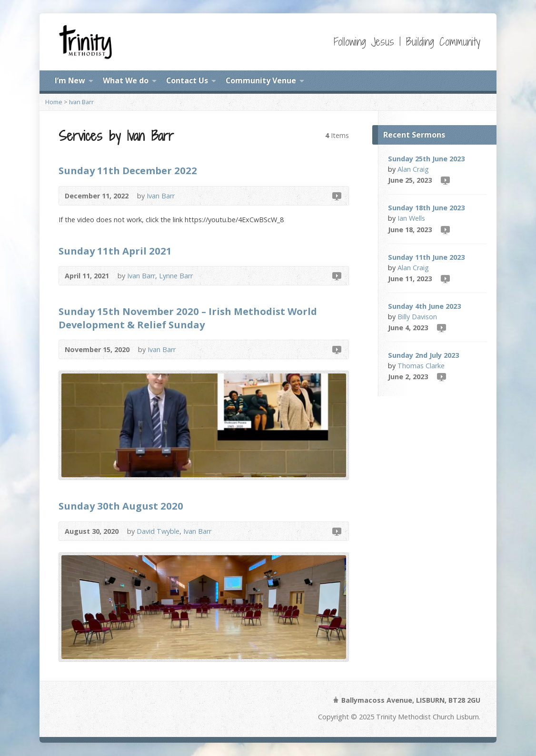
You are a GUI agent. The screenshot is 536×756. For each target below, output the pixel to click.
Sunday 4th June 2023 (424, 306)
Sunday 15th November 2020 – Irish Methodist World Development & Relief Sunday (188, 318)
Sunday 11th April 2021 (115, 251)
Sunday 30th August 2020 (121, 506)
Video (336, 196)
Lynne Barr (176, 276)
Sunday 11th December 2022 (128, 170)
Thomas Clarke (421, 366)
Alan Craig (413, 169)
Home (54, 102)
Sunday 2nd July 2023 (423, 355)
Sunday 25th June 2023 (426, 159)
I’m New (70, 80)
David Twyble (158, 531)
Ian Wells (411, 218)
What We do (126, 80)
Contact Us (187, 80)
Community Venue (261, 80)
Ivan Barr (81, 102)
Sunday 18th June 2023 (426, 208)
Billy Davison (417, 317)
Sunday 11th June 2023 (426, 257)
